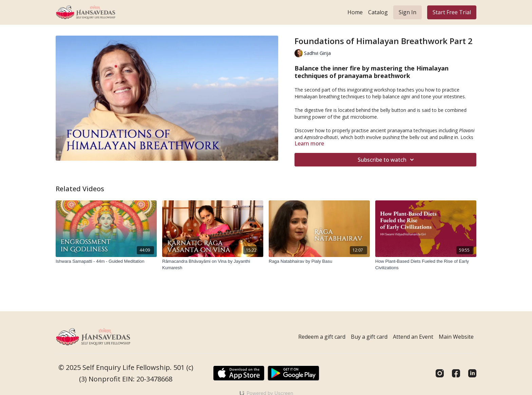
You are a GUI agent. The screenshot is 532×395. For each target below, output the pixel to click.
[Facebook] (456, 373)
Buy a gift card (369, 337)
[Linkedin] (472, 373)
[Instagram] (440, 373)
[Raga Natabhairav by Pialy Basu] (319, 261)
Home (355, 12)
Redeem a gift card (322, 337)
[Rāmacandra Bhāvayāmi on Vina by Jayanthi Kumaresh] (213, 265)
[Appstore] (239, 373)
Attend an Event (413, 337)
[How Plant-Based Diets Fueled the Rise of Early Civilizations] (426, 265)
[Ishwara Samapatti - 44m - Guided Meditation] (106, 261)
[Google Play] (293, 373)
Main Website (456, 337)
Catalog (378, 12)
